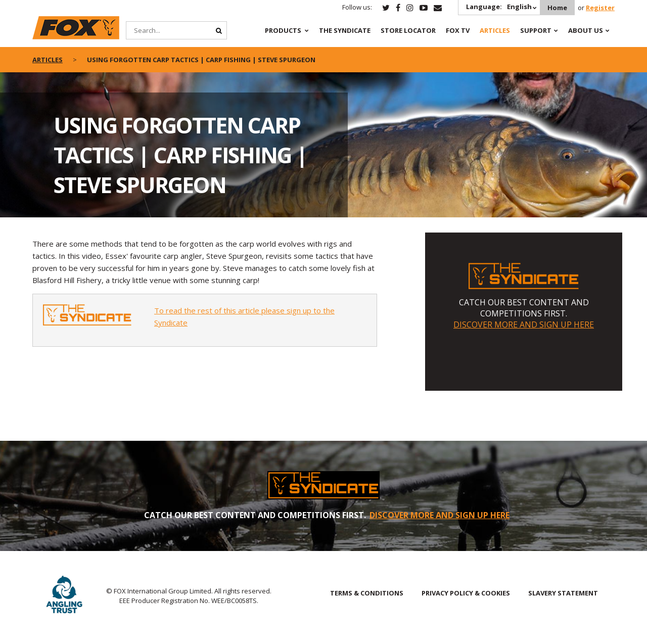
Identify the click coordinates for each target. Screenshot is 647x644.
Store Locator (408, 30)
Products (283, 30)
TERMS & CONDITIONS (367, 593)
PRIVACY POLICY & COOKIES (466, 593)
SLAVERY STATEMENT (563, 593)
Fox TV (458, 30)
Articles (495, 30)
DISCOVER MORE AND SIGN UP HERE (524, 325)
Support (536, 30)
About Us (586, 30)
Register (600, 8)
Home (557, 8)
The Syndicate (345, 30)
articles (48, 60)
